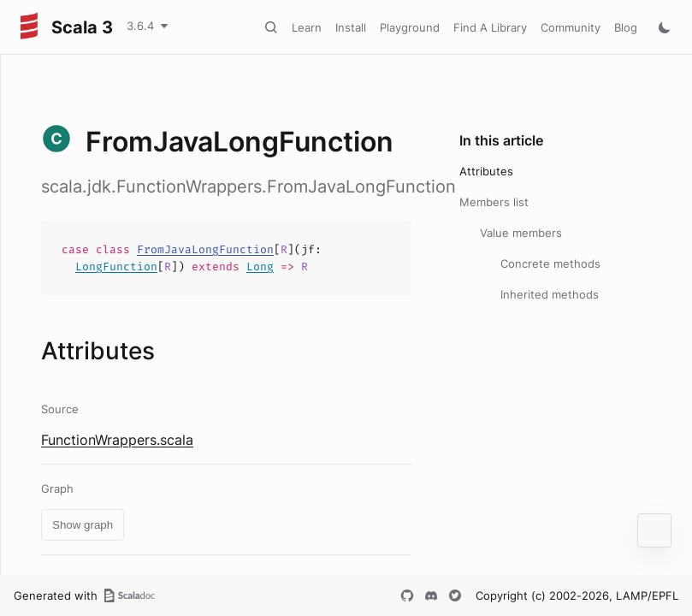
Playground (410, 27)
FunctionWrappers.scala (117, 440)
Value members (521, 233)
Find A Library (490, 27)
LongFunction (116, 267)
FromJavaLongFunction (205, 249)
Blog (626, 27)
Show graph (83, 525)
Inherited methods (550, 294)
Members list (494, 202)
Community (571, 27)
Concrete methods (550, 264)
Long (260, 267)
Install (351, 27)
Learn (307, 27)
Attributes (486, 171)
